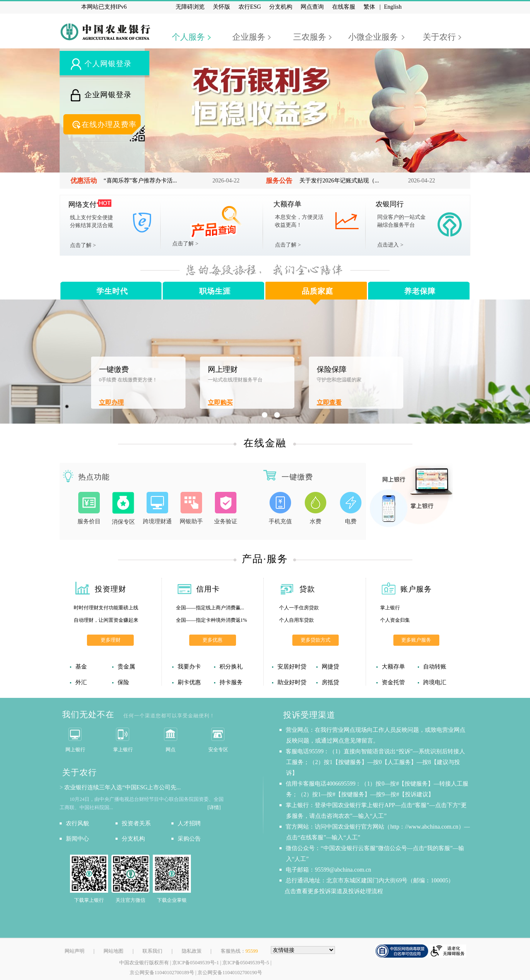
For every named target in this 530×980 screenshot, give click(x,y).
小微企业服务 (373, 37)
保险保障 (332, 369)
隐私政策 (192, 951)
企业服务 (249, 37)
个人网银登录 (108, 64)
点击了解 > (83, 245)
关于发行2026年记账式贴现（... (339, 181)
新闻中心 (77, 839)
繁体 (369, 7)
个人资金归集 (395, 620)
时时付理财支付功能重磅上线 (106, 608)
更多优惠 (212, 640)
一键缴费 (114, 369)
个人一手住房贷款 (299, 608)
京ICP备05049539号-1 (196, 963)
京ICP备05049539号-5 (246, 963)
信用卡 (208, 589)
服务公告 (279, 181)
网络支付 (82, 205)
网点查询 (312, 7)
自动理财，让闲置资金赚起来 (106, 620)
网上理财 (223, 369)
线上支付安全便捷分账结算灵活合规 (92, 221)
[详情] (214, 807)
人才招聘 (189, 823)
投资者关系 (136, 823)
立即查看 (329, 403)
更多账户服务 (416, 640)
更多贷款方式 (316, 640)
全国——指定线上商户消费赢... (210, 608)
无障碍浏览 (190, 7)
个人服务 (188, 37)
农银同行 (390, 204)
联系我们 (152, 951)
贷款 (307, 589)
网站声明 (75, 951)
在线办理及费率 (109, 125)
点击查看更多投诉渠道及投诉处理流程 (335, 891)
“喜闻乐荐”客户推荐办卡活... (140, 181)
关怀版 (222, 7)
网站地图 (113, 951)
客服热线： (239, 951)
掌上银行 (390, 608)
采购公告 (189, 839)
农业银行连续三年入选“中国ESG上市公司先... (122, 787)
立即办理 (111, 403)
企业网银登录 (108, 95)
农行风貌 (77, 823)
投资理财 (111, 589)
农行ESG (250, 7)
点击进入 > (390, 245)
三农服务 (310, 37)
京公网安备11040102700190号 (230, 973)
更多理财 (111, 640)
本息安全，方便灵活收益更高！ (299, 221)
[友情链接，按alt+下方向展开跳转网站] (303, 950)
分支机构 (281, 7)
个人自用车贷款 (296, 620)
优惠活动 (84, 181)
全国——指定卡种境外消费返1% (212, 620)
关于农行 (439, 37)
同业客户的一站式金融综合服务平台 (401, 221)
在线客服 (344, 7)
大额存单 (287, 204)
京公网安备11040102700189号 (162, 973)
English (393, 7)
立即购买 (220, 403)
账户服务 (416, 589)
